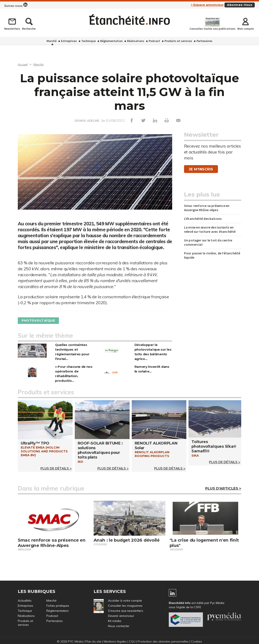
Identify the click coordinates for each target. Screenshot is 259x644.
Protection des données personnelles (163, 641)
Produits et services (178, 41)
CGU (132, 641)
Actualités (25, 601)
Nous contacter (119, 626)
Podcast (154, 41)
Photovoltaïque (40, 321)
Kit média (115, 621)
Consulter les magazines (125, 606)
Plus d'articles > (223, 489)
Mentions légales (115, 641)
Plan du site (93, 641)
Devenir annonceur (121, 616)
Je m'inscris (201, 169)
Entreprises (69, 41)
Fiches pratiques (58, 606)
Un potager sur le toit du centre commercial (208, 242)
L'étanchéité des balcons (203, 219)
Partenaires (204, 41)
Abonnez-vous (240, 5)
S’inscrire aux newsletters (126, 611)
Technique (89, 41)
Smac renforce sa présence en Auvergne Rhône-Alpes (207, 208)
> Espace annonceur (207, 5)
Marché (52, 41)
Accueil (23, 64)
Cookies (197, 641)
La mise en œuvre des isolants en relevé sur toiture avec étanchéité (210, 229)
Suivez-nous (16, 5)
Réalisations (136, 41)
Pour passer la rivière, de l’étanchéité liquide (212, 255)
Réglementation (111, 41)
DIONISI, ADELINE (87, 121)
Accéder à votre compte (125, 601)
